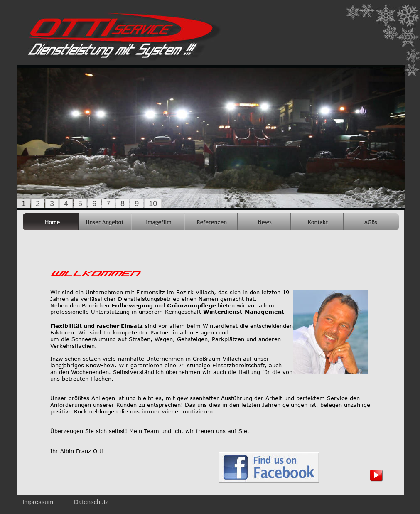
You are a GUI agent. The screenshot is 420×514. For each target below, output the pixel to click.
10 (153, 204)
